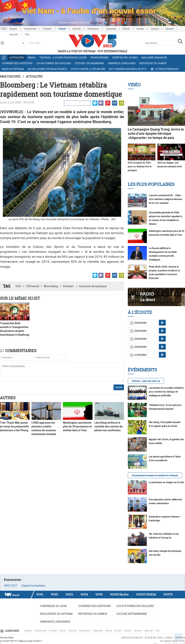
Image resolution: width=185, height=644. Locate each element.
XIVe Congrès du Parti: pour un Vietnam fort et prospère (140, 167)
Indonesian (93, 29)
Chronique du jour (53, 606)
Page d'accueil (10, 76)
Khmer (126, 29)
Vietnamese (30, 29)
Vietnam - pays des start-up (146, 381)
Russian (170, 29)
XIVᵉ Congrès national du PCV (128, 69)
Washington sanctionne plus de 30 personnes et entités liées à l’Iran (77, 426)
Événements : (13, 580)
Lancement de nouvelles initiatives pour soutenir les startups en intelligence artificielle (166, 392)
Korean (140, 29)
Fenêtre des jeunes (125, 57)
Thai (158, 631)
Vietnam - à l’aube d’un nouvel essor (63, 57)
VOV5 (99, 594)
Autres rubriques (164, 69)
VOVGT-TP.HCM (146, 594)
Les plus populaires (151, 184)
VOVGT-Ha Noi (119, 594)
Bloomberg (51, 286)
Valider (119, 387)
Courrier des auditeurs (17, 63)
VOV (18, 286)
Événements (142, 370)
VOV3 (69, 594)
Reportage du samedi (153, 63)
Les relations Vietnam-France (47, 69)
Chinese (47, 29)
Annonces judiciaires (122, 63)
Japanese (111, 29)
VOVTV (168, 594)
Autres (8, 398)
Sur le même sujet (20, 298)
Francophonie (99, 57)
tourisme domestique (93, 286)
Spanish (149, 631)
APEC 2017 (11, 586)
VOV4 (84, 594)
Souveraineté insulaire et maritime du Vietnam (155, 476)
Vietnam (68, 286)
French (62, 29)
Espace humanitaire (33, 586)
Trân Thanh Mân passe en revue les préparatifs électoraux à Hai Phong (14, 426)
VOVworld (33, 286)
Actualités (17, 57)
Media (32, 57)
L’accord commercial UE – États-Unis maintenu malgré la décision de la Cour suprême (166, 199)
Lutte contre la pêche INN (88, 69)
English (13, 29)
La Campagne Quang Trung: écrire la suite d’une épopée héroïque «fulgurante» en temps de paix (156, 133)
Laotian (155, 29)
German (77, 29)
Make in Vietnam (13, 69)
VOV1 (40, 594)
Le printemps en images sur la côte (166, 482)
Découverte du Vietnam (56, 614)
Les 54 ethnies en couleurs (53, 63)
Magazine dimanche (154, 57)
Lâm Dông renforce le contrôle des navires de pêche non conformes (109, 426)
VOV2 (54, 594)
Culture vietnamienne (89, 63)
